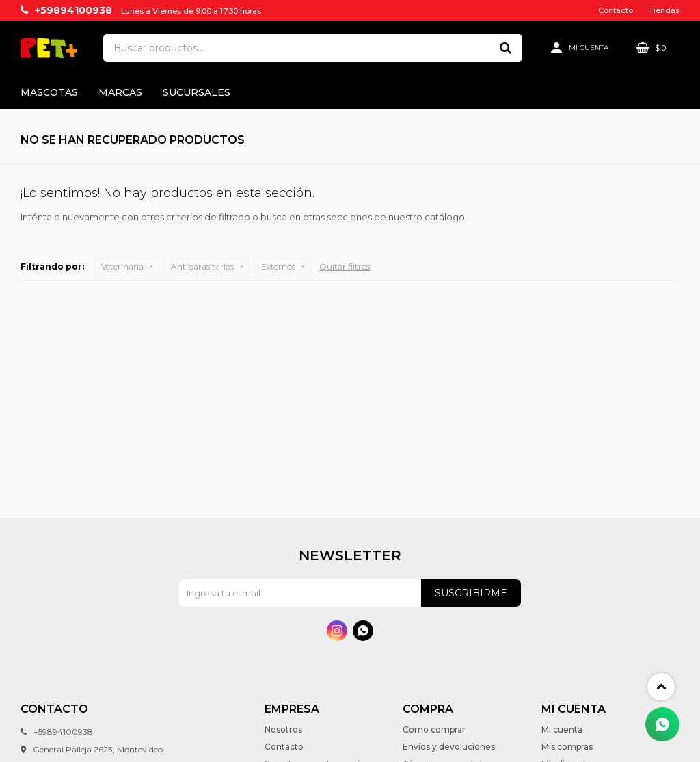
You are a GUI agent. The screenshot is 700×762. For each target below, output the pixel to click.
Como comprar (434, 730)
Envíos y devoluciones (449, 747)
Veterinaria (122, 266)
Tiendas (664, 10)
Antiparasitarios (202, 266)
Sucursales (197, 92)
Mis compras (567, 747)
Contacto (616, 10)
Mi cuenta (562, 730)
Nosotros (283, 730)
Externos (278, 266)
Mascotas (49, 92)
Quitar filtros (345, 266)
